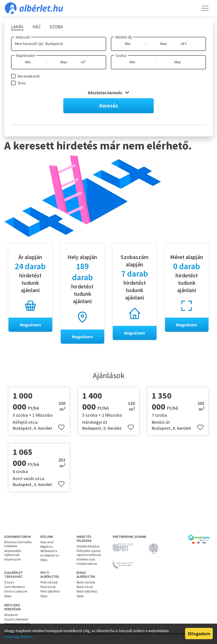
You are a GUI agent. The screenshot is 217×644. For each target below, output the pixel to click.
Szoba (121, 55)
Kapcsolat (47, 542)
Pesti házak (48, 587)
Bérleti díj (124, 37)
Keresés (109, 105)
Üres (22, 83)
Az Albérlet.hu (50, 555)
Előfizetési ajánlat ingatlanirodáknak (89, 553)
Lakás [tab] (17, 27)
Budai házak (85, 587)
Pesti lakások (49, 582)
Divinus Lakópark (16, 591)
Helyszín (23, 37)
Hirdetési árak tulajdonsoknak (87, 561)
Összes (9, 582)
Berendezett (29, 76)
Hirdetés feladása (88, 546)
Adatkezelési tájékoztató (13, 553)
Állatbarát (11, 615)
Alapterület (25, 55)
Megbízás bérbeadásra (49, 549)
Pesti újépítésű (50, 591)
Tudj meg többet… (20, 637)
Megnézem (30, 325)
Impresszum (13, 559)
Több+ (44, 560)
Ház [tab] (37, 27)
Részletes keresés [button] (108, 93)
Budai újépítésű (87, 591)
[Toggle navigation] (205, 8)
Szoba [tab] (56, 27)
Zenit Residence (15, 587)
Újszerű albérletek (16, 619)
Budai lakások (86, 582)
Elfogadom (199, 634)
